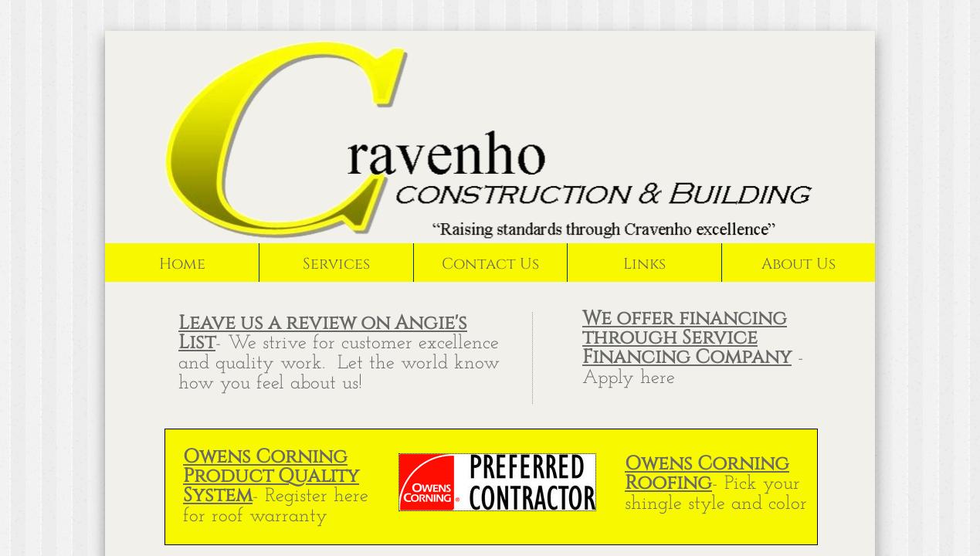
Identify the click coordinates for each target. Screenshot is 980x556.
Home (182, 264)
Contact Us (490, 264)
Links (644, 264)
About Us (799, 264)
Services (336, 264)
